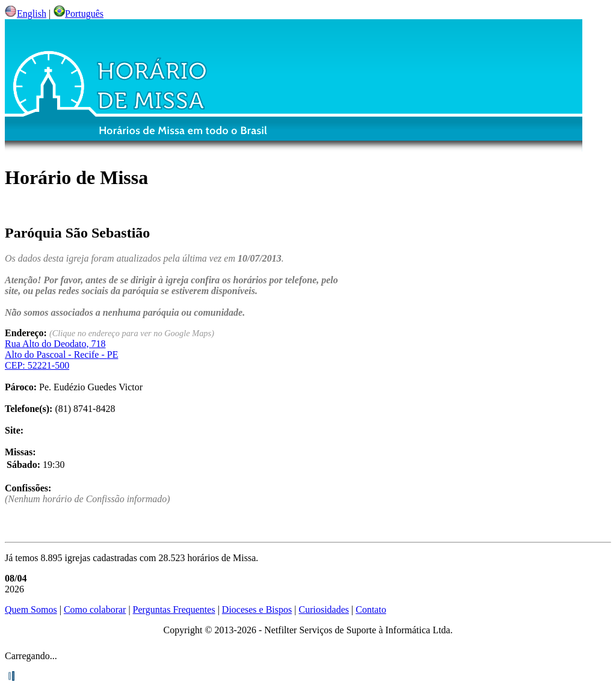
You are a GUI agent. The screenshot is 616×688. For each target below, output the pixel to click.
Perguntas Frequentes (174, 610)
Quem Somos (31, 610)
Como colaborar (95, 610)
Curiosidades (324, 610)
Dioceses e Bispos (257, 610)
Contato (371, 610)
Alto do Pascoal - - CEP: (61, 355)
